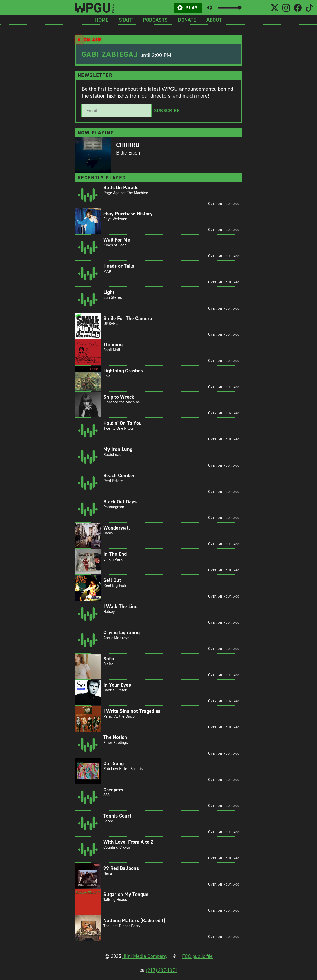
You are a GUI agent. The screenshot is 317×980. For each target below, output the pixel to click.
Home (102, 20)
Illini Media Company (145, 956)
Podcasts (155, 20)
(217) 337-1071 (162, 970)
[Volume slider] (229, 8)
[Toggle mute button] (209, 8)
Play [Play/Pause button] (188, 8)
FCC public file (197, 956)
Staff (126, 20)
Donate (187, 20)
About (214, 20)
